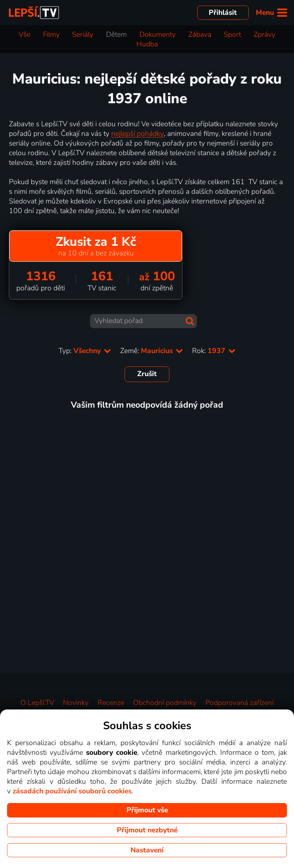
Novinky (76, 703)
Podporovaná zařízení (240, 703)
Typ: (85, 351)
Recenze (111, 703)
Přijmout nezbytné (147, 830)
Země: (152, 351)
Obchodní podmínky (165, 703)
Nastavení (147, 850)
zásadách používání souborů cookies (72, 791)
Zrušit (147, 374)
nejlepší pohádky (138, 134)
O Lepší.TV (37, 703)
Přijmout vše (147, 810)
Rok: (214, 351)
